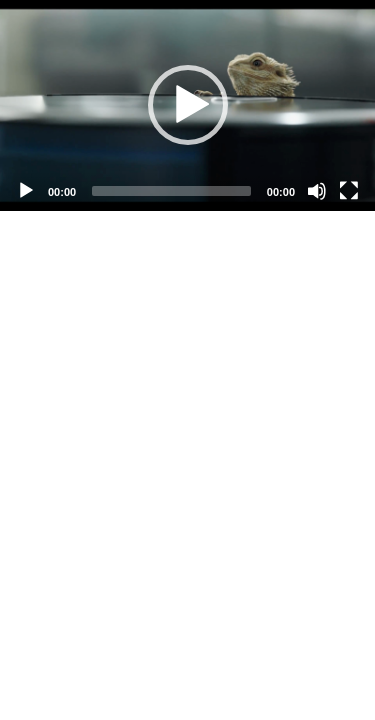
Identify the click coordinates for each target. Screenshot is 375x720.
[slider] (171, 191)
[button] (188, 105)
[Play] (26, 191)
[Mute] (317, 191)
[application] (187, 105)
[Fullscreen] (349, 191)
